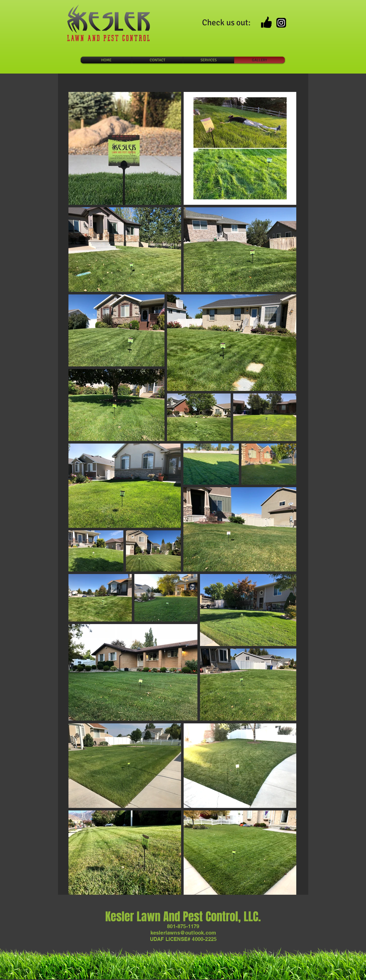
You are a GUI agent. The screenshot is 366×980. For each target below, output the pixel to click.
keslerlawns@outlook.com (183, 933)
